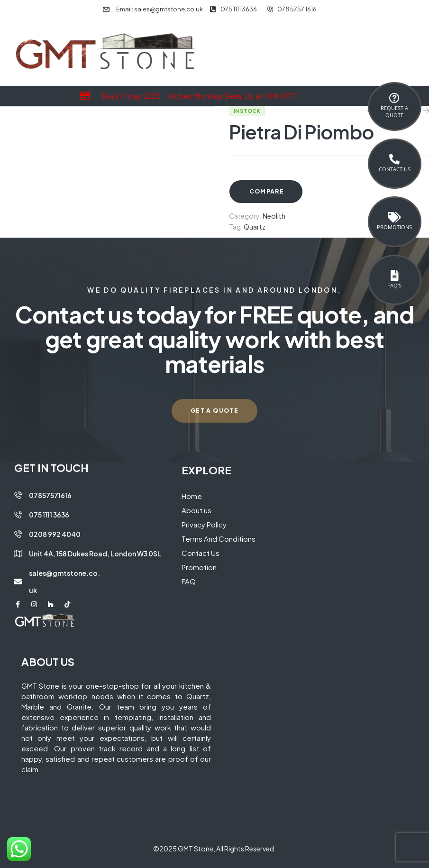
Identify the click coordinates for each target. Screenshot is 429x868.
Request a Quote (394, 111)
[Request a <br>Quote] (394, 98)
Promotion (199, 567)
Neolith (274, 216)
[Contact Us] (394, 159)
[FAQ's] (394, 276)
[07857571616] (18, 495)
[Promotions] (394, 217)
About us (196, 510)
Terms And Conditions (219, 539)
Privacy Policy (204, 524)
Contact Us (395, 169)
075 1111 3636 (49, 515)
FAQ (189, 581)
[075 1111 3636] (18, 515)
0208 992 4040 (55, 534)
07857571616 (50, 495)
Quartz (255, 227)
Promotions (394, 227)
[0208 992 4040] (18, 534)
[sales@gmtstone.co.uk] (18, 582)
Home (192, 496)
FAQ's (394, 285)
